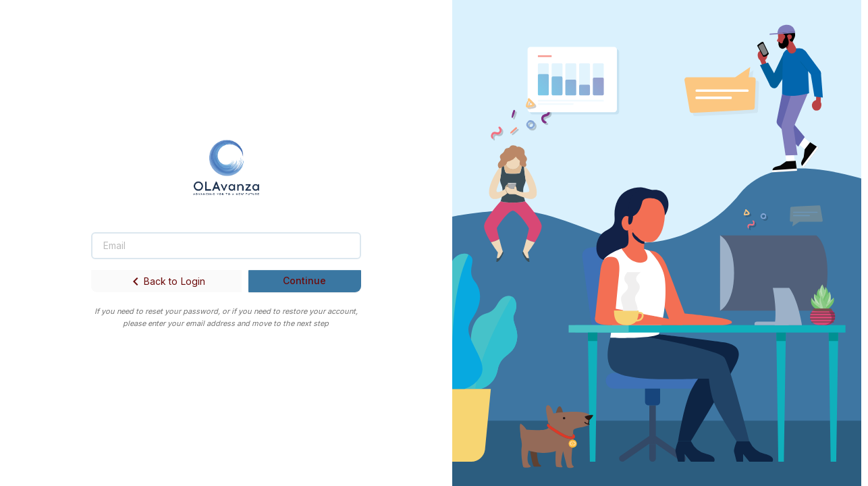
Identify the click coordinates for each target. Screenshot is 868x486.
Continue (304, 280)
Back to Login (167, 281)
